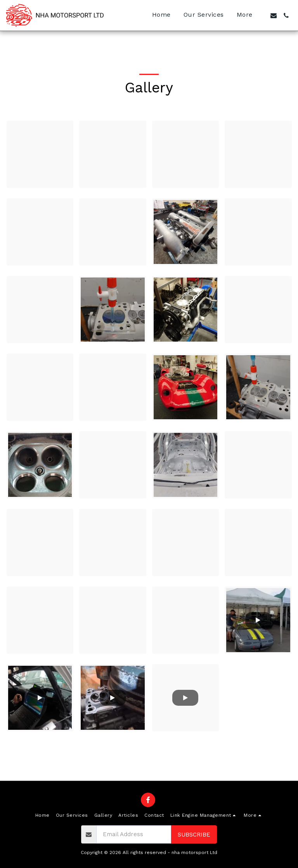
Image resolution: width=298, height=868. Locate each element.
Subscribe (194, 835)
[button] (274, 16)
